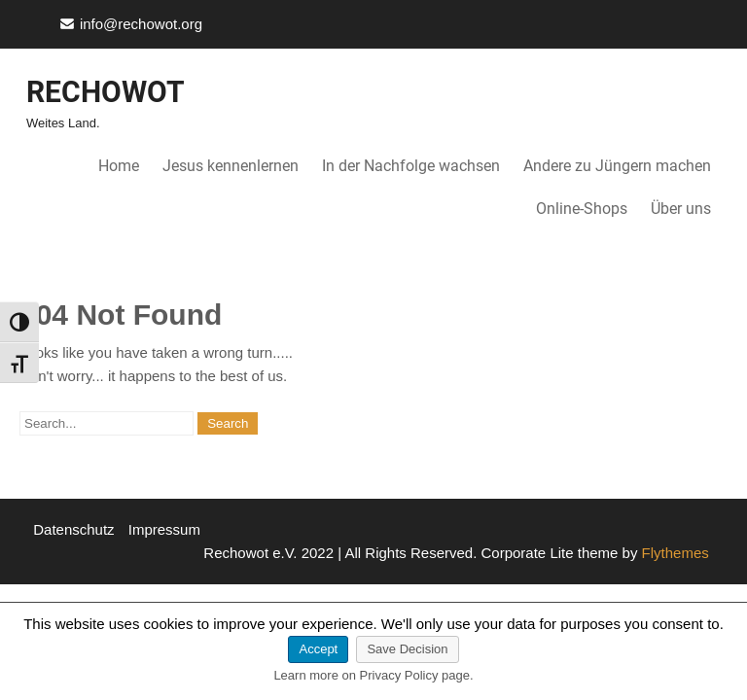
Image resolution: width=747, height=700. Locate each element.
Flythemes (673, 553)
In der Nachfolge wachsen (411, 166)
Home (119, 166)
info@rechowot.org (141, 24)
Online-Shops (582, 209)
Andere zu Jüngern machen (617, 166)
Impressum (164, 529)
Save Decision (407, 649)
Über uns (681, 209)
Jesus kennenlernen (231, 166)
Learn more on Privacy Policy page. (373, 675)
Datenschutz (73, 529)
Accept (318, 649)
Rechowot (106, 92)
